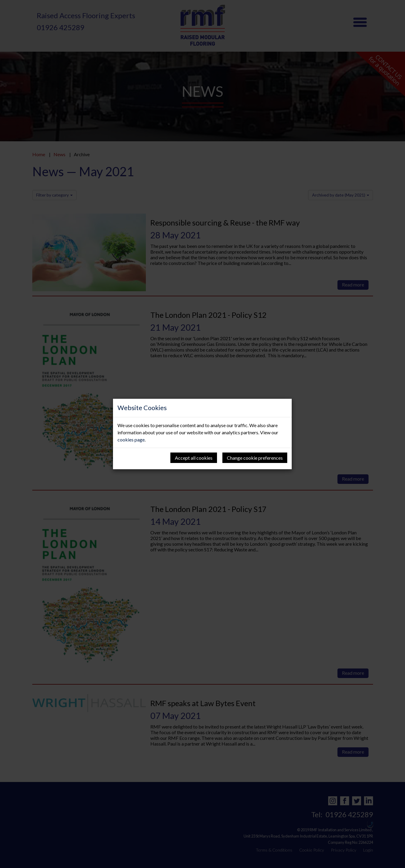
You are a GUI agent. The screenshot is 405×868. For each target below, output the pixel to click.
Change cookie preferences (255, 458)
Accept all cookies (194, 458)
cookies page (131, 440)
